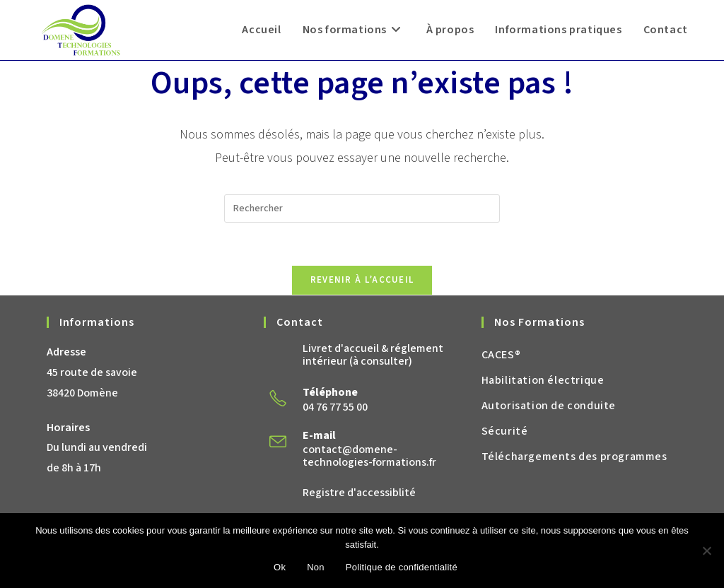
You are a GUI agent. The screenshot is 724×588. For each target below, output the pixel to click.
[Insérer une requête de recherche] (362, 208)
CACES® (501, 355)
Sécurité (505, 431)
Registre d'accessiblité (359, 493)
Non (316, 567)
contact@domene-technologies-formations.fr (369, 456)
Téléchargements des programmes (574, 457)
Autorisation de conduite (549, 406)
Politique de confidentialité (402, 567)
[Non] (706, 551)
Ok (280, 567)
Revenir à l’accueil (362, 280)
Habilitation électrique (543, 380)
